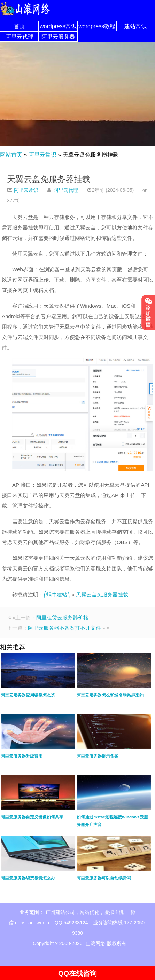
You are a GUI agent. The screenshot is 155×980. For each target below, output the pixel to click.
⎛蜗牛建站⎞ (57, 594)
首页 (20, 26)
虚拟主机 (114, 912)
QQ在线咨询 (77, 973)
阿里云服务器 (58, 37)
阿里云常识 (42, 155)
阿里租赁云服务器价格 (62, 617)
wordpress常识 (58, 26)
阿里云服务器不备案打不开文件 (64, 628)
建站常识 (135, 26)
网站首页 (11, 155)
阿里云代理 (20, 37)
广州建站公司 (60, 912)
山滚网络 (95, 943)
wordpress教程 (97, 26)
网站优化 (90, 912)
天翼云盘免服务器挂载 (49, 179)
